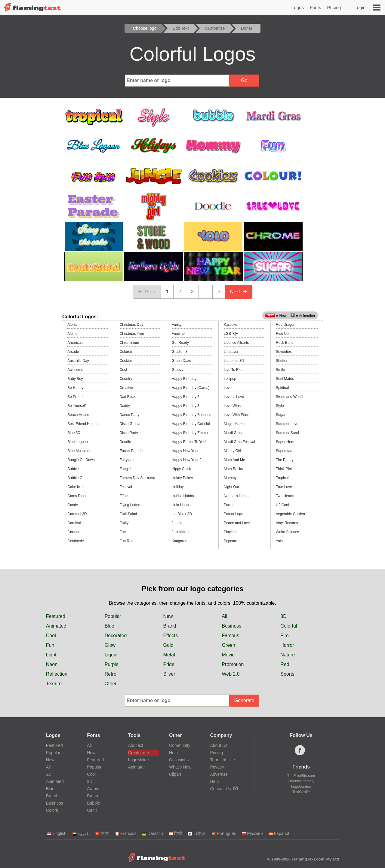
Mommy (230, 478)
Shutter (282, 361)
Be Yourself (77, 406)
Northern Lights (236, 496)
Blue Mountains (80, 451)
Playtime (231, 532)
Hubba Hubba (183, 496)
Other (111, 684)
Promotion (233, 664)
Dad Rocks (129, 397)
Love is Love (234, 397)
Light (51, 655)
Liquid (111, 655)
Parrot (229, 505)
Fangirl (125, 469)
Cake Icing (76, 487)
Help (173, 753)
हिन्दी (175, 833)
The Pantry (285, 460)
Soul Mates (285, 379)
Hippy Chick (181, 469)
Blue (109, 626)
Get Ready (180, 343)
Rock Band (285, 343)
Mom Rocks (233, 469)
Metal (169, 655)
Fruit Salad (128, 514)
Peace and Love (237, 523)
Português (224, 833)
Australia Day (78, 361)
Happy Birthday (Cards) (191, 388)
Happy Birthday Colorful (191, 424)
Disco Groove (131, 424)
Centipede (76, 541)
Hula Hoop (180, 505)
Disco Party (129, 433)
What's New (180, 767)
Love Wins (232, 406)
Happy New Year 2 (187, 460)
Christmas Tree (132, 334)
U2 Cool (282, 505)
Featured (56, 616)
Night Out (231, 487)
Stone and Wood (289, 397)
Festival (126, 487)
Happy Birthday (184, 379)
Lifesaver (231, 352)
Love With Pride (237, 415)
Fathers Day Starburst (137, 478)
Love (228, 388)
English (57, 833)
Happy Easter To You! (189, 442)
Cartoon (74, 532)
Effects (171, 636)
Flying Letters (131, 505)
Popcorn (231, 541)
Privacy (217, 767)
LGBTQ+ (231, 334)
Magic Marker (235, 424)
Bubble (73, 469)
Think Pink (284, 469)
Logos (298, 7)
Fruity (124, 523)
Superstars (285, 451)
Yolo (279, 541)
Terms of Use (222, 760)
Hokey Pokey (182, 478)
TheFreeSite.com (301, 776)
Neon (52, 664)
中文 (102, 833)
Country (126, 379)
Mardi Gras (233, 433)
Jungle (177, 523)
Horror (287, 645)
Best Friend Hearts (82, 424)
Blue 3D (74, 433)
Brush (92, 796)
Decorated (116, 636)
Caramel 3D (77, 514)
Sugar (281, 415)
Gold (168, 645)
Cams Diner (77, 496)
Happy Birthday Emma (190, 433)
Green (228, 645)
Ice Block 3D (182, 514)
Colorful (289, 626)
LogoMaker (139, 760)
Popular (113, 616)
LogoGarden (301, 787)
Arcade (73, 352)
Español (279, 833)
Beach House (78, 415)
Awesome (75, 370)
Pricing (334, 7)
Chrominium (129, 343)
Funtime (178, 334)
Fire (285, 636)
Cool (123, 370)
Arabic (93, 789)
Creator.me (139, 753)
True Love (284, 487)
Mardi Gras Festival (239, 442)
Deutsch (152, 833)
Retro (111, 674)
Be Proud (75, 397)
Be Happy (75, 388)
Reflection (57, 674)
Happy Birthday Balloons (191, 415)
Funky (177, 325)
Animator (137, 767)
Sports (287, 674)
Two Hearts (285, 496)
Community (180, 745)
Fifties (125, 496)
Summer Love (287, 424)
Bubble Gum (77, 478)
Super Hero (285, 442)
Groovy (178, 370)
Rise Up (282, 334)
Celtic (92, 810)
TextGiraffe (301, 792)
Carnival (74, 523)
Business (231, 626)
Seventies (284, 352)
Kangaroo (180, 541)
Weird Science (287, 532)
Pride (169, 664)
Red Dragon (286, 325)
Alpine (72, 334)
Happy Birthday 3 (186, 406)
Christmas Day (132, 325)
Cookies (126, 361)
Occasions (179, 760)
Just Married (182, 532)
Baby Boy (75, 379)
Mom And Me (234, 460)
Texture (54, 684)
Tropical (282, 478)
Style (280, 406)
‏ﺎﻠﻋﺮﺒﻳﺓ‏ (81, 833)
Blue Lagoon (77, 442)
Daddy (125, 406)
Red (285, 664)
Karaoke (231, 325)
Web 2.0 (231, 674)
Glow (110, 645)
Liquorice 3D (234, 361)
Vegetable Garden (290, 514)
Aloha (72, 325)
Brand (170, 626)
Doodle (125, 442)
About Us (219, 745)
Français (126, 833)
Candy (73, 505)
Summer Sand (287, 433)
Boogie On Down (81, 460)
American (75, 343)
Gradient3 (180, 352)
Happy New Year (185, 451)
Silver (169, 674)
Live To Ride (234, 370)
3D (283, 616)
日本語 (197, 833)
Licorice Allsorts (236, 343)
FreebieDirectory (301, 781)
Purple (112, 664)
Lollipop (230, 379)
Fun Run (127, 541)
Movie (228, 655)
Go (244, 80)
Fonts (316, 7)
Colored (126, 352)
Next (239, 292)
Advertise (219, 774)
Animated (56, 626)
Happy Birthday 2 (186, 397)
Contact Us (224, 789)
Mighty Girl (232, 451)
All (224, 616)
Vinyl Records (287, 523)
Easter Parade (131, 451)
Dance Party (130, 415)
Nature (288, 655)
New (168, 616)
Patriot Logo (234, 514)
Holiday (178, 487)
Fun (123, 532)
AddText (136, 745)
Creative (126, 388)
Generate (244, 700)
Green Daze (182, 361)
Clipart (175, 774)
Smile (280, 370)
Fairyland (127, 460)
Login (360, 7)
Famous (230, 636)
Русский (252, 833)
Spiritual (282, 388)
